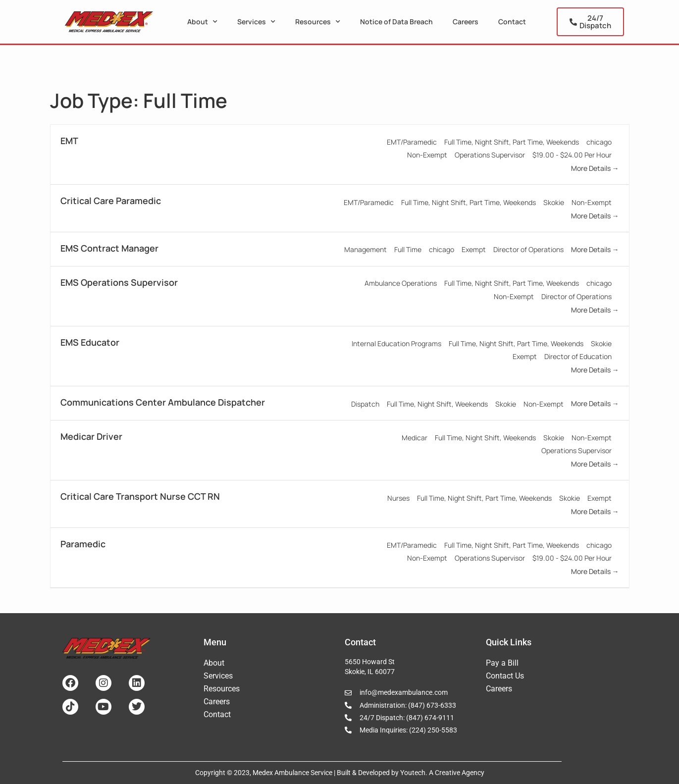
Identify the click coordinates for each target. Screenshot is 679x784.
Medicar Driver (91, 436)
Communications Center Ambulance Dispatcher (163, 402)
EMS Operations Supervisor (119, 282)
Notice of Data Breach (396, 22)
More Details (595, 168)
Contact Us (505, 676)
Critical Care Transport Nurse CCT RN (140, 496)
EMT (69, 141)
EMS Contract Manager (109, 248)
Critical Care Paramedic (111, 201)
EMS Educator (90, 342)
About (202, 22)
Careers (466, 22)
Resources (318, 22)
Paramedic (83, 544)
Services (256, 22)
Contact (512, 22)
